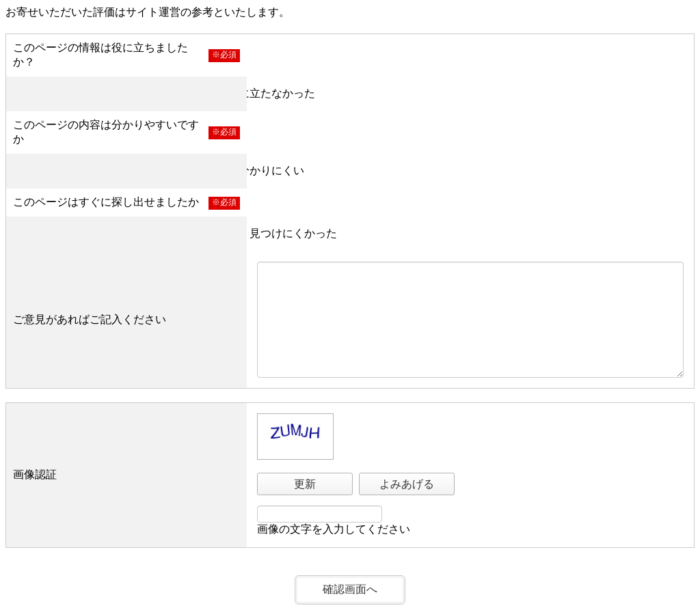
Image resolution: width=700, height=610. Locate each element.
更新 (305, 484)
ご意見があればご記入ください (90, 319)
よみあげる (407, 484)
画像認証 (35, 474)
